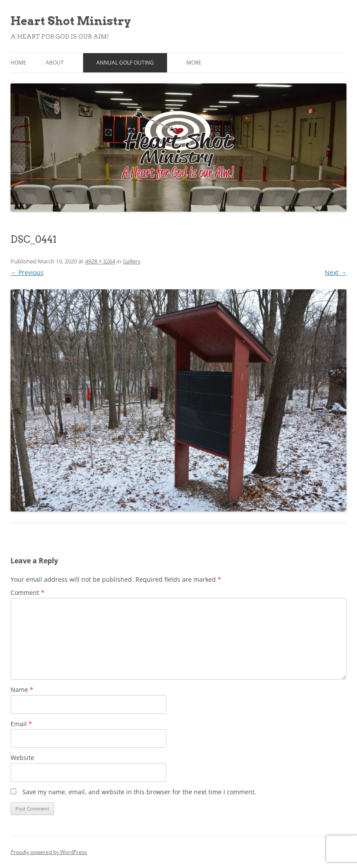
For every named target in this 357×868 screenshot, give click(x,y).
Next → (336, 272)
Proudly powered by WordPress (49, 852)
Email (21, 724)
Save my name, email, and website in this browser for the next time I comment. (139, 792)
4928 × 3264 (100, 261)
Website (22, 758)
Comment (27, 592)
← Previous (27, 272)
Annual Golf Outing (125, 63)
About (55, 63)
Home (18, 63)
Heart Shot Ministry (71, 21)
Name (22, 690)
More (194, 63)
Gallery (132, 261)
